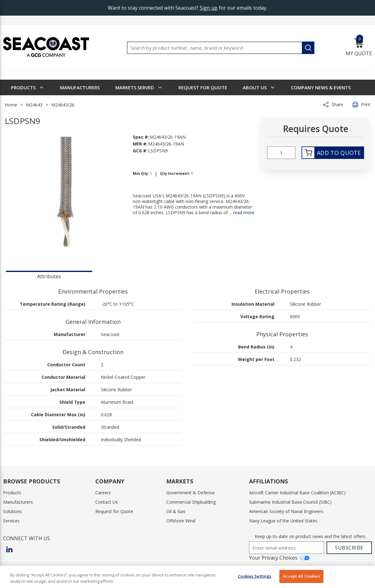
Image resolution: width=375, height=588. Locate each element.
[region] (187, 577)
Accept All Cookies (301, 576)
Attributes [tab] (49, 276)
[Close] (365, 576)
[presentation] (49, 276)
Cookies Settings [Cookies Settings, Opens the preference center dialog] (255, 576)
